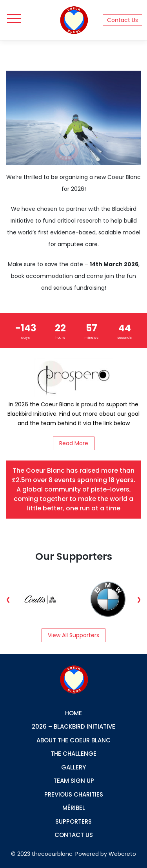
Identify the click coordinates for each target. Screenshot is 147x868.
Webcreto (122, 854)
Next (139, 599)
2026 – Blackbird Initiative (73, 726)
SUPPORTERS (73, 821)
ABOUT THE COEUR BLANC (73, 740)
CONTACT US (74, 835)
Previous (8, 599)
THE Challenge (73, 754)
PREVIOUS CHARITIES (74, 794)
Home (73, 713)
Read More (74, 443)
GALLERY (73, 767)
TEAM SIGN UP (74, 781)
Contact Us (122, 20)
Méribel (74, 808)
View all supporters (73, 635)
